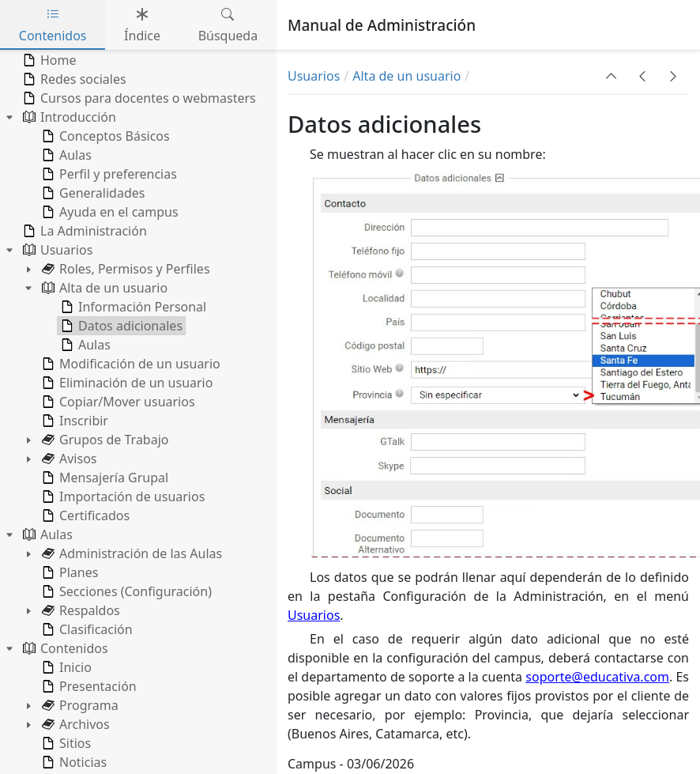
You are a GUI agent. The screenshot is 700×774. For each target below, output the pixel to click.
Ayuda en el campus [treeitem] (109, 212)
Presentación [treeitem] (88, 686)
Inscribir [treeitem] (73, 421)
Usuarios (314, 76)
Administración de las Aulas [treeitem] (130, 553)
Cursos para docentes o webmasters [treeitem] (138, 98)
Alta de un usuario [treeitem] (103, 288)
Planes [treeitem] (68, 572)
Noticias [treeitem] (73, 762)
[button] (612, 76)
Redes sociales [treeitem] (73, 79)
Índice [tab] (142, 25)
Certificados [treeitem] (84, 515)
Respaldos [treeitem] (79, 610)
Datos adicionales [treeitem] (120, 326)
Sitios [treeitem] (65, 743)
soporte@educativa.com (597, 677)
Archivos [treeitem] (74, 724)
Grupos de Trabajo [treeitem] (104, 440)
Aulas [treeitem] (65, 155)
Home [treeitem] (48, 60)
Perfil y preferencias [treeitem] (108, 174)
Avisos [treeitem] (68, 459)
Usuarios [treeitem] (56, 250)
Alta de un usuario (406, 76)
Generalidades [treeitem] (92, 193)
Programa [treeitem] (79, 705)
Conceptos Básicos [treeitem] (104, 136)
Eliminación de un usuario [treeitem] (126, 383)
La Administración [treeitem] (83, 231)
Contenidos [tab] (53, 25)
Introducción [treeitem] (68, 117)
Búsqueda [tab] (228, 25)
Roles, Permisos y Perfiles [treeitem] (124, 269)
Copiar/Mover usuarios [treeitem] (117, 402)
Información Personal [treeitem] (132, 307)
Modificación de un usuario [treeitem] (130, 364)
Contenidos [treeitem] (64, 648)
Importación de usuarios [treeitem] (122, 496)
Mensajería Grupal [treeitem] (103, 478)
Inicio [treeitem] (65, 667)
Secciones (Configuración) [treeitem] (125, 591)
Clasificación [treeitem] (86, 629)
